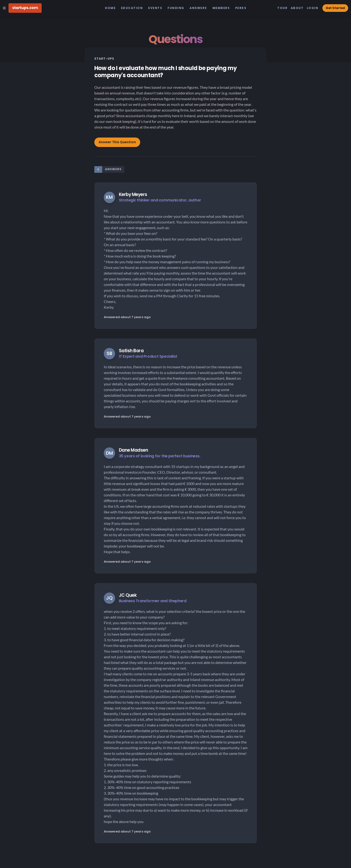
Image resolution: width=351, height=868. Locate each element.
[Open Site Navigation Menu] (4, 8)
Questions (175, 39)
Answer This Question (117, 142)
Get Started (335, 8)
